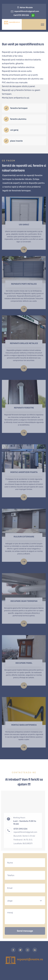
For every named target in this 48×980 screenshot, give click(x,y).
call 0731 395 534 (21, 15)
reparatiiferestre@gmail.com (27, 11)
